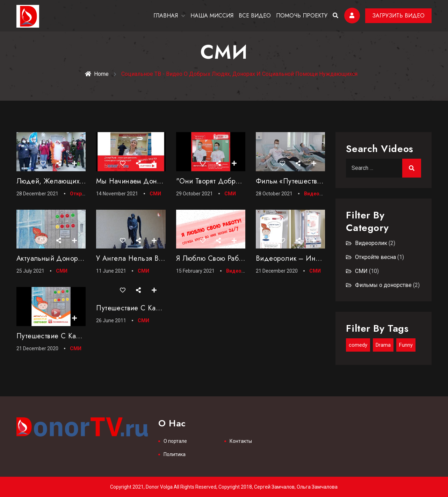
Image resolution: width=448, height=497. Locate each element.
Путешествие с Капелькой (59, 336)
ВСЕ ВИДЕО (255, 16)
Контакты (241, 441)
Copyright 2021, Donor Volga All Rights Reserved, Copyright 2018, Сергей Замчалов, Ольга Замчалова (224, 487)
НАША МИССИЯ (212, 16)
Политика (175, 454)
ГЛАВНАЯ (166, 16)
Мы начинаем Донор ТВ (136, 181)
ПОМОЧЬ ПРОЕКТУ (302, 16)
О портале (175, 441)
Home (97, 74)
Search (412, 168)
